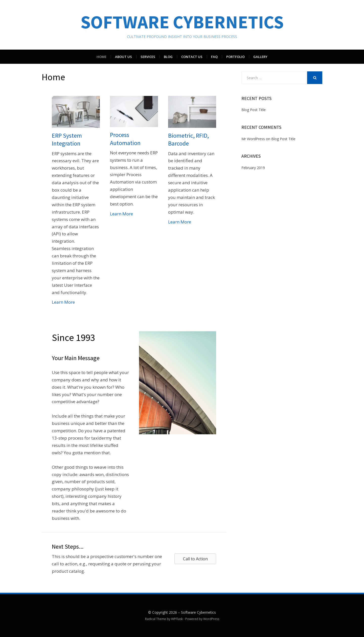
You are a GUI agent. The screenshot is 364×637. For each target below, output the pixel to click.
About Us (123, 57)
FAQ (214, 57)
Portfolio (235, 57)
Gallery (260, 57)
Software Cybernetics (182, 22)
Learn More (63, 302)
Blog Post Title (254, 110)
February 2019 (253, 168)
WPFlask (177, 619)
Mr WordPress (253, 139)
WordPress (211, 619)
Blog (168, 57)
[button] (195, 559)
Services (148, 57)
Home (101, 57)
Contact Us (192, 57)
